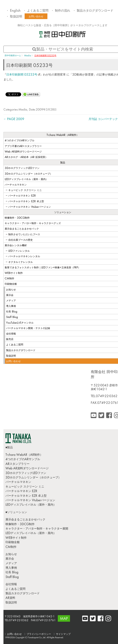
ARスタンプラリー (17, 464)
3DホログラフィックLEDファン (26, 473)
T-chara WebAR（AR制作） (24, 455)
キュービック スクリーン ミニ (25, 487)
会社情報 (11, 584)
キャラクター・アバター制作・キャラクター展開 (37, 529)
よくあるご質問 (38, 11)
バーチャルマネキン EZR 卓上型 (26, 496)
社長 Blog (12, 572)
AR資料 (10, 598)
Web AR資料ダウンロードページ (27, 469)
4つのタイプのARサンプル (23, 459)
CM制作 (11, 547)
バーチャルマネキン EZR (21, 491)
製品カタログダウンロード (95, 11)
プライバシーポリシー (39, 634)
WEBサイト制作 (16, 538)
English (15, 11)
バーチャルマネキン (18, 482)
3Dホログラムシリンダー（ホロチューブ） (33, 478)
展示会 (10, 559)
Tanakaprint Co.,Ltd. (37, 638)
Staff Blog (12, 577)
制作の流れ (63, 11)
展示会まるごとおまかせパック (25, 520)
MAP (64, 619)
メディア (11, 564)
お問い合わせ (36, 17)
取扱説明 (16, 17)
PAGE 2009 (14, 119)
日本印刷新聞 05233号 (23, 75)
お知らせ (11, 554)
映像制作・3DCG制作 (20, 524)
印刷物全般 (13, 542)
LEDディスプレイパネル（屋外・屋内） (31, 505)
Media (23, 110)
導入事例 (11, 568)
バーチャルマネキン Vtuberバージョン (30, 500)
